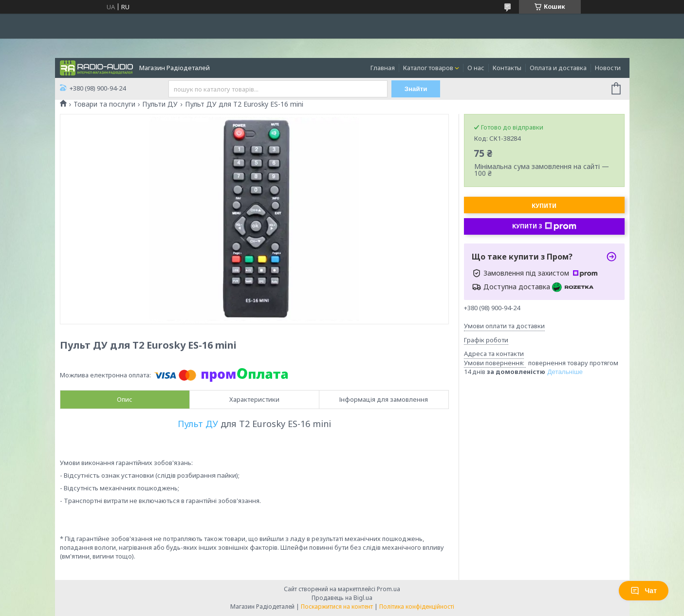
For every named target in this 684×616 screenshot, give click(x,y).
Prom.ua (388, 589)
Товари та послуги (104, 104)
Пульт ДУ (198, 424)
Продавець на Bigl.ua (342, 598)
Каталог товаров (428, 68)
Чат (644, 591)
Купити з (544, 226)
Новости (608, 68)
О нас (476, 68)
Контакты (507, 68)
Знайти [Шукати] (416, 89)
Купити (544, 206)
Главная (383, 68)
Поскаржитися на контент (337, 607)
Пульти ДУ (160, 104)
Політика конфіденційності (417, 607)
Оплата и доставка (558, 68)
